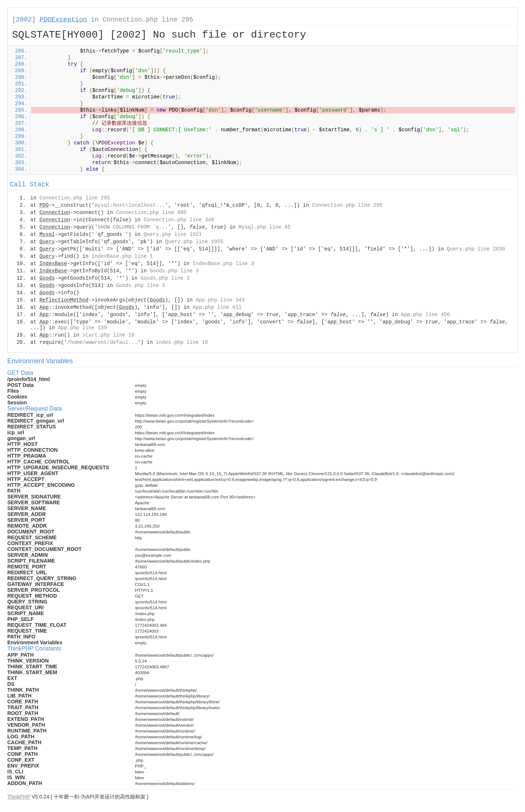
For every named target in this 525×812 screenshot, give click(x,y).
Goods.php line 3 (174, 271)
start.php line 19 (108, 335)
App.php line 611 (217, 307)
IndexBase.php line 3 (223, 264)
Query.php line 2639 (476, 249)
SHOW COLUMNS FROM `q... (133, 227)
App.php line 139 (82, 328)
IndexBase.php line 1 (122, 256)
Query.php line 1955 (194, 242)
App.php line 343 (220, 300)
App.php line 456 (425, 315)
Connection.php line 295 (148, 20)
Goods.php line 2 (140, 285)
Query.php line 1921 (173, 234)
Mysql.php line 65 (265, 227)
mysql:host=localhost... (130, 205)
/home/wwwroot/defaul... (102, 342)
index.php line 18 (182, 342)
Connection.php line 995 (151, 213)
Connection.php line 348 (179, 220)
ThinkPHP (19, 797)
